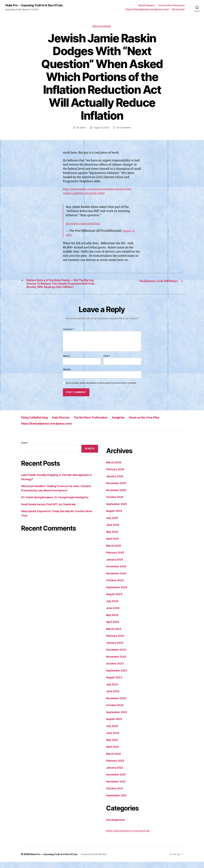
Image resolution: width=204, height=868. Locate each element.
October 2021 (115, 795)
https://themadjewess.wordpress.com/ (147, 9)
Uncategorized (102, 27)
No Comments (124, 128)
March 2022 (114, 760)
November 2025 (117, 496)
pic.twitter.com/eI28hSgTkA (84, 224)
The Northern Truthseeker (101, 424)
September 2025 (118, 510)
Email (107, 362)
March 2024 (114, 635)
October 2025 (116, 503)
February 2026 (116, 475)
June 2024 (113, 614)
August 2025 (115, 517)
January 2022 (115, 774)
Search (24, 449)
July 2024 (113, 607)
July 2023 (113, 691)
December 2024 (117, 573)
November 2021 (117, 788)
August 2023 (115, 684)
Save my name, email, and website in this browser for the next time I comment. (101, 389)
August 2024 (115, 600)
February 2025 (116, 559)
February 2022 (116, 767)
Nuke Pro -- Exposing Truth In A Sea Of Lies (37, 5)
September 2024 (118, 593)
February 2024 (116, 642)
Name (67, 362)
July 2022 (113, 732)
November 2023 (117, 663)
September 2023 (118, 677)
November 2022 (117, 704)
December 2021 (117, 781)
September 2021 (117, 802)
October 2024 (116, 586)
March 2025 (114, 552)
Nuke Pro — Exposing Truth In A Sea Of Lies (55, 860)
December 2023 (117, 656)
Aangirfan (132, 424)
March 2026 (114, 469)
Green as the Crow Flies (162, 424)
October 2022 (116, 711)
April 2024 (113, 628)
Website (67, 376)
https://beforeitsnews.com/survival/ (130, 837)
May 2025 (113, 538)
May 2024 (113, 621)
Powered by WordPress (96, 860)
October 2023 (116, 670)
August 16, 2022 (101, 128)
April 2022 (113, 753)
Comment (69, 336)
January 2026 (116, 482)
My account (178, 9)
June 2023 (113, 697)
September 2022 (118, 718)
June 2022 (113, 739)
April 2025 (113, 545)
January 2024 (116, 649)
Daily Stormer (67, 424)
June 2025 (113, 531)
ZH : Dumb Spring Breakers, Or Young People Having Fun (58, 503)
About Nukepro (146, 5)
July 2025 (113, 524)
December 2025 (117, 489)
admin (82, 128)
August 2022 (115, 725)
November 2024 (117, 580)
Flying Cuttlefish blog (37, 424)
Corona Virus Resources (171, 5)
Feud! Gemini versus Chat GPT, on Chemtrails (51, 510)
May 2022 (113, 746)
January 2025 (115, 566)
